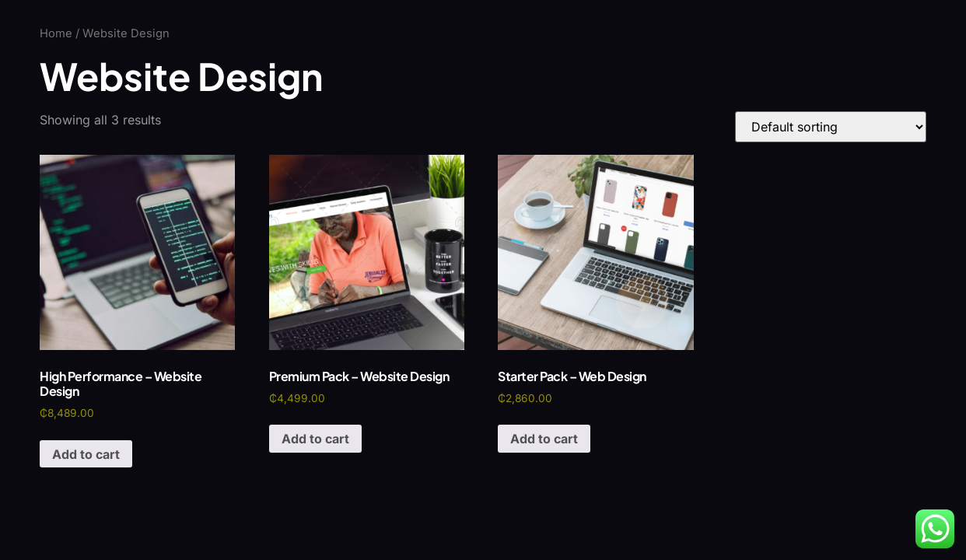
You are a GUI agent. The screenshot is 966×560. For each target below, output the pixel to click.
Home (56, 33)
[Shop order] (831, 127)
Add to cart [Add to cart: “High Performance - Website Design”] (86, 454)
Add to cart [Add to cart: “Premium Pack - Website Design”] (315, 439)
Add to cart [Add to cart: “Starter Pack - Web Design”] (544, 439)
